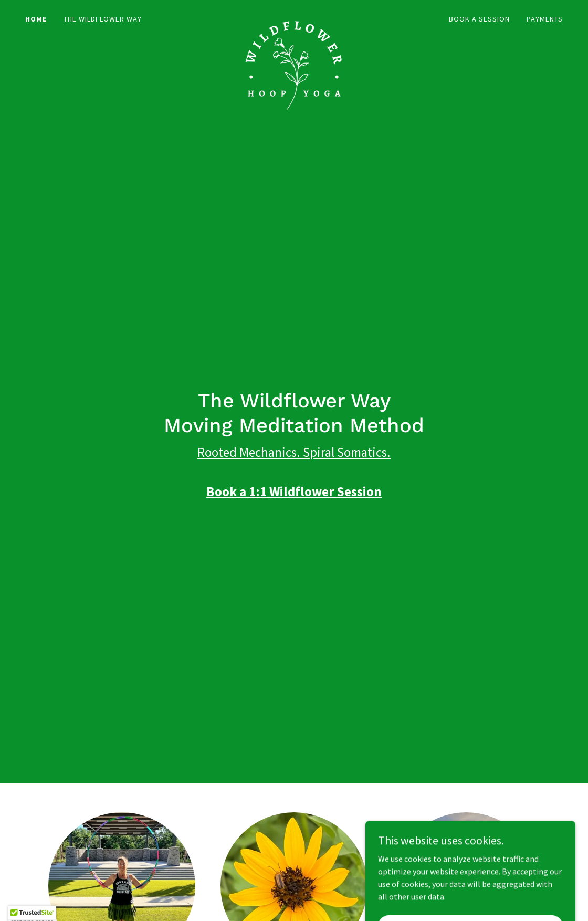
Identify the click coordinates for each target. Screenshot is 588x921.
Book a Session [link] (479, 19)
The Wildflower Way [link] (103, 19)
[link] (294, 17)
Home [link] (36, 19)
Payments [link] (545, 19)
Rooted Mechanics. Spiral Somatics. (294, 452)
